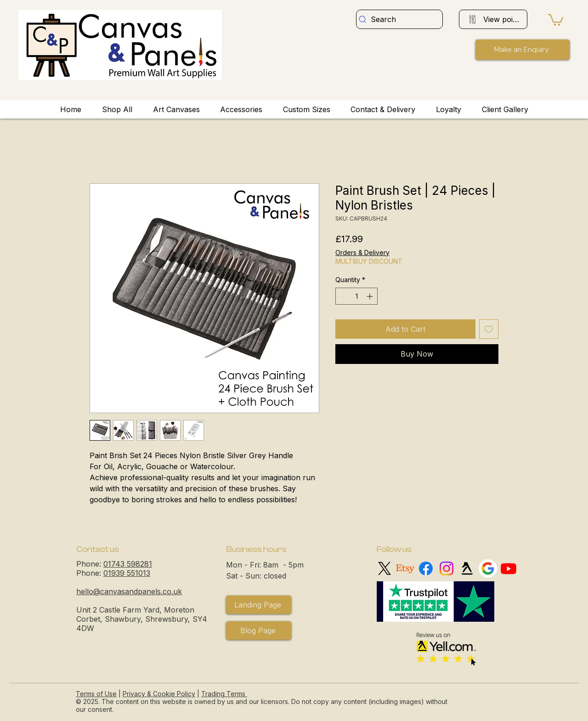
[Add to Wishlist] (489, 329)
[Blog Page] (259, 630)
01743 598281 (128, 564)
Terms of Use (96, 694)
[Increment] (370, 296)
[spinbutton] (356, 296)
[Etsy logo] (405, 568)
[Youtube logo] (509, 568)
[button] (556, 19)
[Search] (399, 19)
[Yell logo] (467, 568)
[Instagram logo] (447, 568)
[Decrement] (342, 296)
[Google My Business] (488, 568)
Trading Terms (223, 694)
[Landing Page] (259, 605)
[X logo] (384, 568)
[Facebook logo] (426, 568)
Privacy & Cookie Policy (159, 694)
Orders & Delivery (362, 253)
